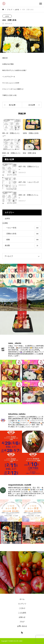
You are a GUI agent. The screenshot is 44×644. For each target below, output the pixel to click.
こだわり (22, 608)
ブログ (22, 622)
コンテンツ (22, 604)
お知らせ (22, 617)
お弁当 (7, 16)
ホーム (22, 599)
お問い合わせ (22, 626)
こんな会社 (22, 613)
